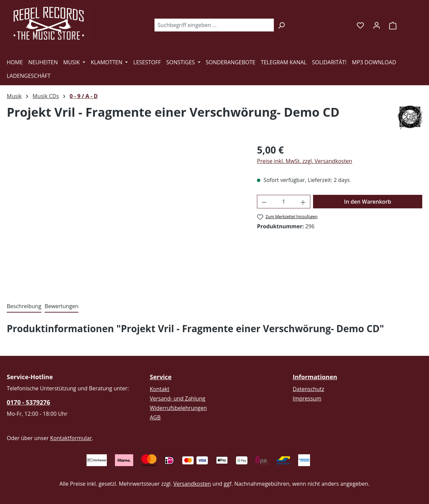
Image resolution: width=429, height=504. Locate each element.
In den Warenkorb (368, 202)
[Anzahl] (284, 202)
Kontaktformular (71, 438)
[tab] (24, 306)
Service (161, 377)
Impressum (307, 398)
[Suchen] (281, 25)
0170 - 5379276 (28, 402)
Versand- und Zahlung (177, 398)
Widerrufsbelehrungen (178, 408)
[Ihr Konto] (377, 25)
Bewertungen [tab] (62, 306)
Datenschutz (308, 389)
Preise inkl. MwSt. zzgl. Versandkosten (305, 161)
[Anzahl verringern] (264, 202)
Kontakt (160, 389)
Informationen (315, 377)
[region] (125, 215)
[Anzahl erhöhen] (303, 202)
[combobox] (214, 25)
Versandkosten (192, 484)
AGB (155, 417)
